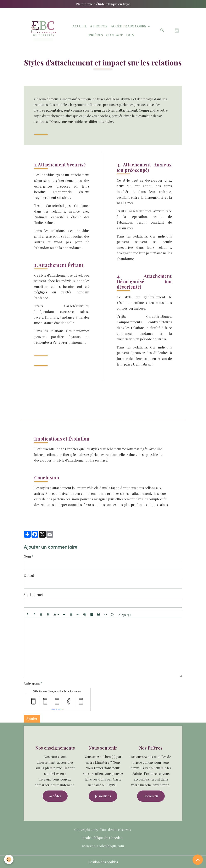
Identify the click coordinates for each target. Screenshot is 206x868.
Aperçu (124, 615)
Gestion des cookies (103, 862)
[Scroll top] (198, 860)
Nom (27, 556)
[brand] (43, 31)
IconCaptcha (56, 709)
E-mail (29, 575)
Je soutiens (103, 796)
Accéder (55, 796)
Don (130, 35)
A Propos (99, 26)
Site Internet (33, 595)
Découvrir (151, 796)
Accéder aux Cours (129, 26)
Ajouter (32, 718)
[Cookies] (9, 859)
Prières (96, 35)
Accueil (80, 26)
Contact (115, 35)
